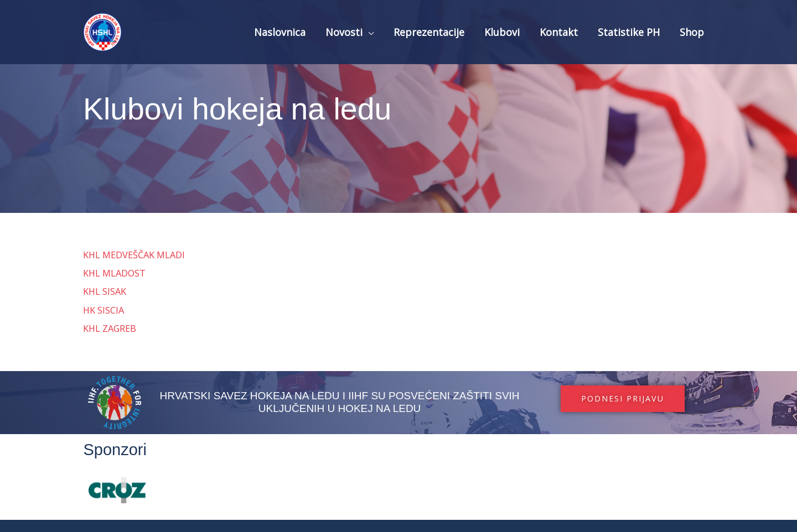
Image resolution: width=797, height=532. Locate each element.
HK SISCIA (104, 310)
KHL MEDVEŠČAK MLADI (136, 255)
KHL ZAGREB (111, 328)
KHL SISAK (105, 291)
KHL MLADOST (115, 273)
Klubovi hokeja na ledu (278, 106)
